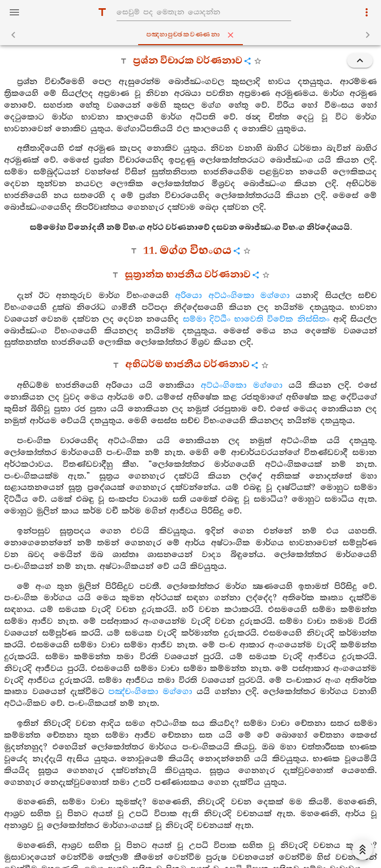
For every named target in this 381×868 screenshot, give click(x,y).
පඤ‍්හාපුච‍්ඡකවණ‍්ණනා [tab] (193, 35)
